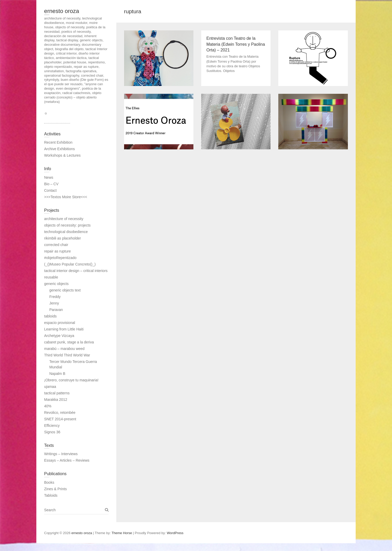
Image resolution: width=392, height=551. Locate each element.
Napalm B (57, 374)
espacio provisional (60, 323)
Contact (50, 190)
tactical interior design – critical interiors (76, 271)
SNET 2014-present (60, 419)
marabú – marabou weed (64, 349)
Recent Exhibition (58, 142)
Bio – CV (51, 184)
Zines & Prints (55, 489)
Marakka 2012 (56, 400)
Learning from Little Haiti (64, 329)
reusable (51, 277)
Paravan (56, 310)
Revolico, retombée (60, 413)
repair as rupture (58, 251)
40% (48, 406)
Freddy (55, 297)
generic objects (56, 284)
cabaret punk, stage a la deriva (69, 342)
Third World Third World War (67, 355)
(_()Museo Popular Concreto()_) (70, 264)
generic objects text (65, 290)
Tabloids (51, 495)
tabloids (50, 316)
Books (49, 482)
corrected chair (56, 245)
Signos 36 (52, 432)
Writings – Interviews (61, 454)
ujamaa (50, 387)
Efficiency (52, 426)
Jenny (54, 303)
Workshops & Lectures (62, 155)
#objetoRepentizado (60, 258)
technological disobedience (66, 232)
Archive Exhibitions (59, 149)
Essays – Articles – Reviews (67, 460)
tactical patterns (57, 393)
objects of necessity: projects (67, 225)
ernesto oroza (62, 11)
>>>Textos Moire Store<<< (66, 197)
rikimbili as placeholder (63, 238)
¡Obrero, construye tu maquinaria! (71, 380)
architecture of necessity (64, 219)
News (49, 177)
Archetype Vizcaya (59, 336)
